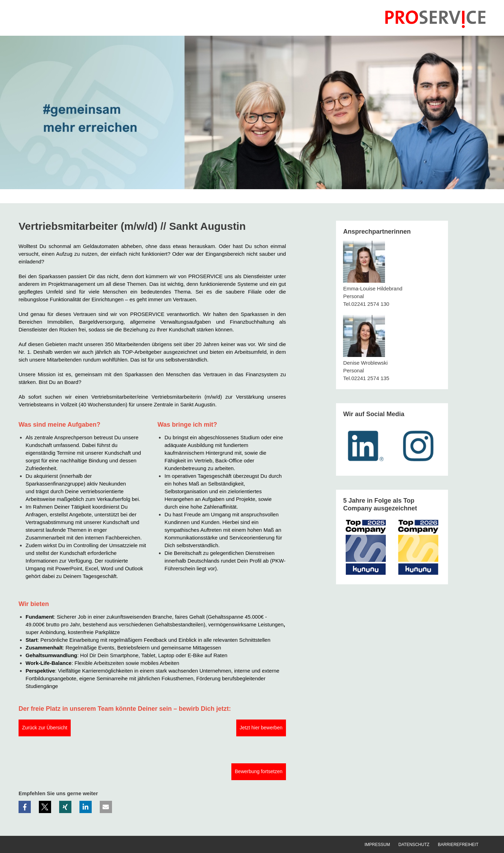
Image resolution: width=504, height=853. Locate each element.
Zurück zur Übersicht (45, 728)
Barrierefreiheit (458, 845)
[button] (25, 807)
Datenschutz (414, 845)
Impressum (377, 845)
